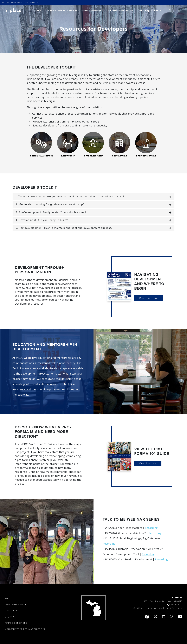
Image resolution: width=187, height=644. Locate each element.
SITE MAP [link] (9, 617)
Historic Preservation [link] (121, 11)
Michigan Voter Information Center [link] (25, 629)
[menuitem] (170, 11)
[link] (13, 10)
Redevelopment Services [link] (63, 11)
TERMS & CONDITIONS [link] (16, 623)
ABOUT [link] (8, 598)
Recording (151, 528)
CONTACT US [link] (11, 611)
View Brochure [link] (148, 463)
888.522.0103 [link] (176, 605)
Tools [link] (38, 11)
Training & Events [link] (150, 11)
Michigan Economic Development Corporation (20, 2)
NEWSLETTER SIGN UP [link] (16, 604)
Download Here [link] (149, 298)
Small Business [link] (93, 11)
